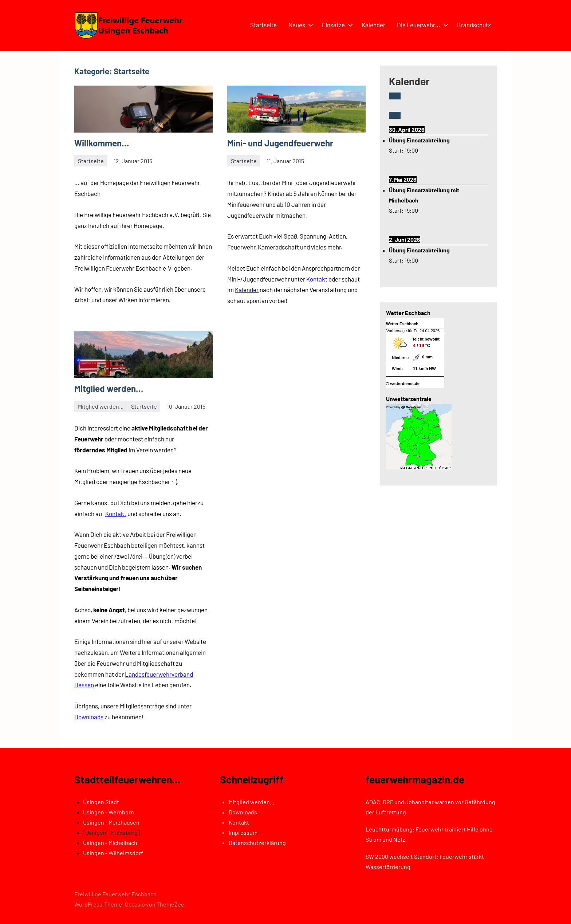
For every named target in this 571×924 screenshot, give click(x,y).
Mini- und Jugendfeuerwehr (280, 143)
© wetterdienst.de (403, 384)
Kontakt (116, 514)
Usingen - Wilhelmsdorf (113, 853)
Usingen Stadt (101, 802)
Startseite (263, 25)
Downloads (89, 717)
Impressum (243, 832)
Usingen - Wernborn (109, 812)
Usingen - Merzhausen (111, 822)
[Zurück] (395, 96)
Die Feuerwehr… (421, 25)
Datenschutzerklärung (257, 843)
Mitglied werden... (101, 406)
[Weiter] (395, 115)
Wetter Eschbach (402, 324)
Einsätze (336, 25)
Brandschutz (474, 25)
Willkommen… (102, 143)
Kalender (373, 25)
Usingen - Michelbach (110, 843)
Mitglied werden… (109, 388)
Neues (299, 25)
